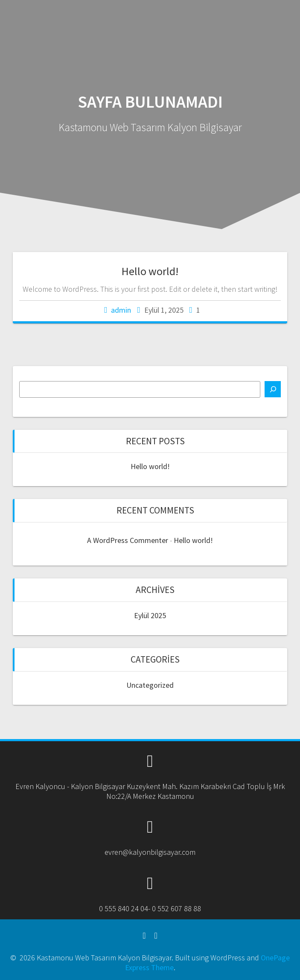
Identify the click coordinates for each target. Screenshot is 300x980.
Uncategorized (150, 685)
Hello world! (150, 271)
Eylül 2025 (150, 615)
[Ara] (273, 389)
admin (121, 310)
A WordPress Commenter (128, 540)
